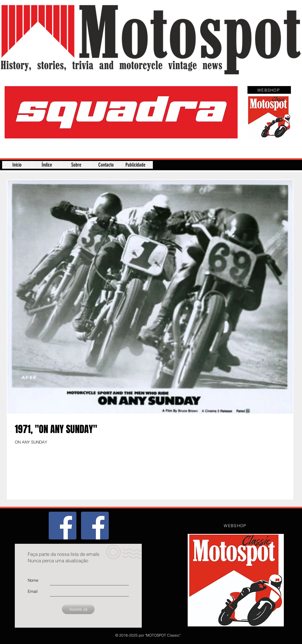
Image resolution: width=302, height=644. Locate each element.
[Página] (95, 526)
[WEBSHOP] (269, 90)
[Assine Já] (78, 609)
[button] (121, 112)
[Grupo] (63, 526)
